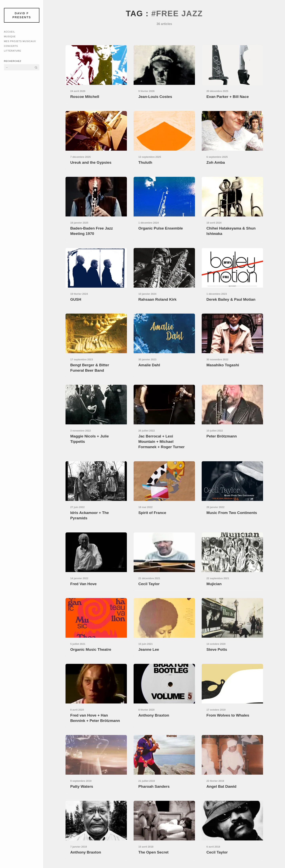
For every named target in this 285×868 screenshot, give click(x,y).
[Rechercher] (36, 67)
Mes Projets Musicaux (20, 41)
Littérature (13, 51)
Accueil (9, 32)
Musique (10, 36)
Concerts (11, 46)
